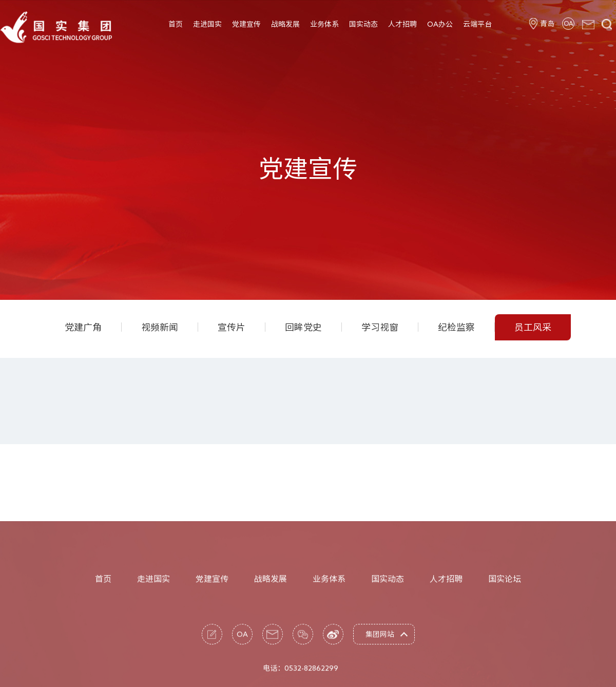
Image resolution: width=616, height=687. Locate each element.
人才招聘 (402, 24)
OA (568, 23)
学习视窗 (380, 327)
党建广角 (83, 327)
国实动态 (363, 24)
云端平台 (477, 24)
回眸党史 (303, 327)
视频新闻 (160, 327)
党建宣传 (246, 24)
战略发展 (285, 24)
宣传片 (232, 327)
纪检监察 (456, 327)
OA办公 (440, 24)
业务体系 (324, 24)
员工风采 (533, 327)
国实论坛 (505, 612)
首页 (176, 24)
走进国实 (207, 24)
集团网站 (380, 667)
